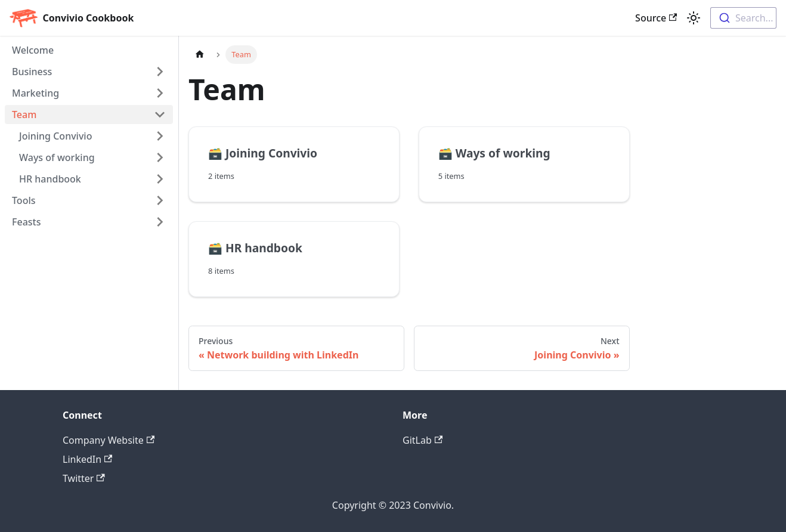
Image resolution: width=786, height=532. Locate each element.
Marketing (35, 93)
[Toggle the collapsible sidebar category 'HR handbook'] (160, 179)
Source (656, 18)
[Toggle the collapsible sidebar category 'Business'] (160, 72)
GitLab (423, 440)
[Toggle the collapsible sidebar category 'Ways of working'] (160, 157)
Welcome (33, 50)
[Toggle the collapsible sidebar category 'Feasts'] (160, 222)
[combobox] (743, 18)
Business (32, 72)
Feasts (26, 222)
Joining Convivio (55, 136)
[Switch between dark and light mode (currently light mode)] (694, 18)
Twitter (84, 478)
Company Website (109, 440)
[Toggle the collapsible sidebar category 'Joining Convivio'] (160, 136)
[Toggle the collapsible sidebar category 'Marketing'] (160, 93)
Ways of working (57, 157)
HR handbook (50, 179)
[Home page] (200, 55)
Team (24, 115)
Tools (24, 200)
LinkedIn (87, 459)
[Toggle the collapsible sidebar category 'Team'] (160, 115)
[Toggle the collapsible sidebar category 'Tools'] (160, 200)
